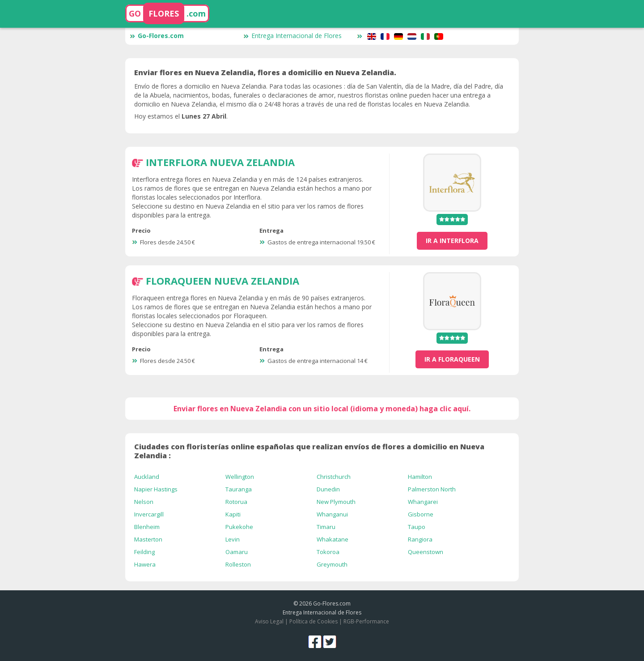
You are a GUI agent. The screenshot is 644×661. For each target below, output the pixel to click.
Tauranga (239, 489)
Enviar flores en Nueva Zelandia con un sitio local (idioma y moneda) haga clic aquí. (322, 409)
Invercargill (149, 514)
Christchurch (334, 477)
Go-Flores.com (157, 36)
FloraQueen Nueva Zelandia (222, 281)
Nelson (144, 502)
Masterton (148, 539)
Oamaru (237, 552)
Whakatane (333, 539)
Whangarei (423, 502)
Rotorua (236, 502)
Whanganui (332, 514)
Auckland (147, 477)
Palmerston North (432, 489)
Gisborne (421, 514)
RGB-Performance (366, 621)
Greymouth (332, 564)
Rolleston (238, 564)
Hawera (145, 564)
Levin (233, 539)
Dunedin (328, 489)
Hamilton (420, 477)
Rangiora (420, 539)
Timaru (326, 527)
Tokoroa (328, 552)
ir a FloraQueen (452, 359)
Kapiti (233, 514)
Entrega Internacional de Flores (292, 36)
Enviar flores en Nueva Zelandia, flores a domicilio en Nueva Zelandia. (265, 72)
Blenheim (147, 527)
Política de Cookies (314, 621)
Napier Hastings (156, 489)
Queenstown (426, 552)
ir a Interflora (452, 241)
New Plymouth (336, 502)
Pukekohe (239, 527)
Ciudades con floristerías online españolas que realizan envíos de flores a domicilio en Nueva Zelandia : (309, 451)
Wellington (240, 477)
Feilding (144, 552)
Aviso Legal (269, 621)
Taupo (417, 527)
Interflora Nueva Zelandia (220, 162)
